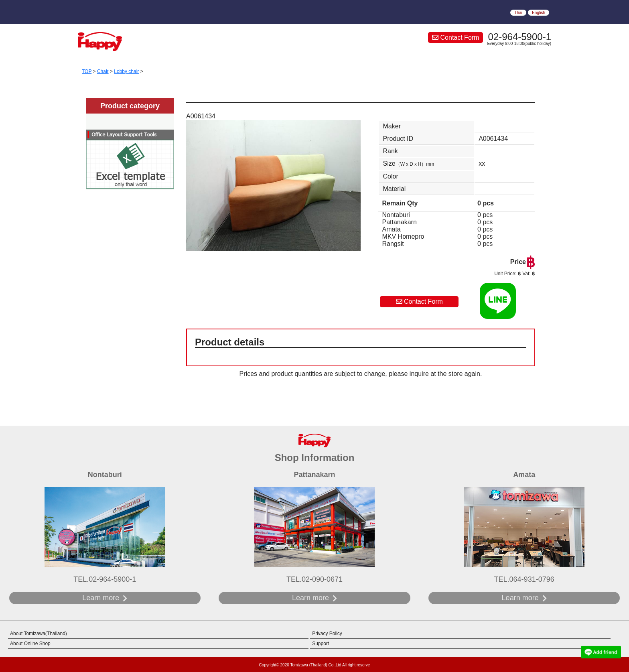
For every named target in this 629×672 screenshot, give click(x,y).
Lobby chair (126, 71)
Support (321, 644)
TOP (87, 71)
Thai (518, 13)
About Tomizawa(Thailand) (39, 633)
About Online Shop (30, 644)
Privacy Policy (327, 633)
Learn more (101, 598)
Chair (103, 71)
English (539, 13)
